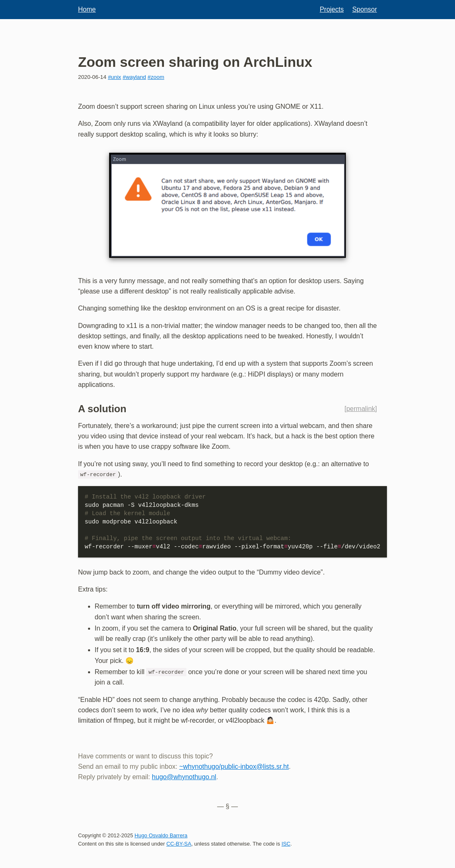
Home (87, 9)
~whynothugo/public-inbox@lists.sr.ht (234, 766)
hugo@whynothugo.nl (184, 777)
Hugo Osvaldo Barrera (161, 835)
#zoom (156, 77)
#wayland (134, 77)
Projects (332, 9)
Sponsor (364, 9)
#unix (115, 77)
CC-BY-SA (179, 843)
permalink (361, 409)
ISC (286, 843)
